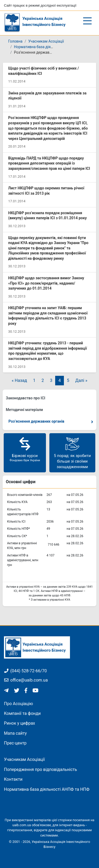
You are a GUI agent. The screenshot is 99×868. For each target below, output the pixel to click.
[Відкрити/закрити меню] (88, 21)
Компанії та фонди (22, 713)
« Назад (19, 380)
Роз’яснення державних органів (36, 421)
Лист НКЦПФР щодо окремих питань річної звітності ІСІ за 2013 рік (46, 191)
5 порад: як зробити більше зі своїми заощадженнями (72, 453)
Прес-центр (15, 743)
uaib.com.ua (22, 825)
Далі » (81, 380)
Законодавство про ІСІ (25, 398)
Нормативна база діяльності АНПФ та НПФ (47, 789)
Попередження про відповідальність (41, 769)
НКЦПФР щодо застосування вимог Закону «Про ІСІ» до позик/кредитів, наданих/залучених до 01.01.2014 (46, 283)
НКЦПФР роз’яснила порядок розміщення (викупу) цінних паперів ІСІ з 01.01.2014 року (48, 216)
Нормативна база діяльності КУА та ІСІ (48, 47)
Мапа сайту (15, 733)
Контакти (13, 779)
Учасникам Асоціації (46, 41)
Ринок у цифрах (20, 723)
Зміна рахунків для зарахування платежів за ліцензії (47, 96)
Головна (15, 41)
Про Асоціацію (18, 704)
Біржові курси (25, 449)
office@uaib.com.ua (26, 680)
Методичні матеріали (24, 410)
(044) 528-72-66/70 (25, 671)
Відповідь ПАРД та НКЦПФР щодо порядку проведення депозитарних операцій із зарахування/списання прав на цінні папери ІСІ (49, 163)
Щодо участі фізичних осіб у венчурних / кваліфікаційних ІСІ (44, 71)
